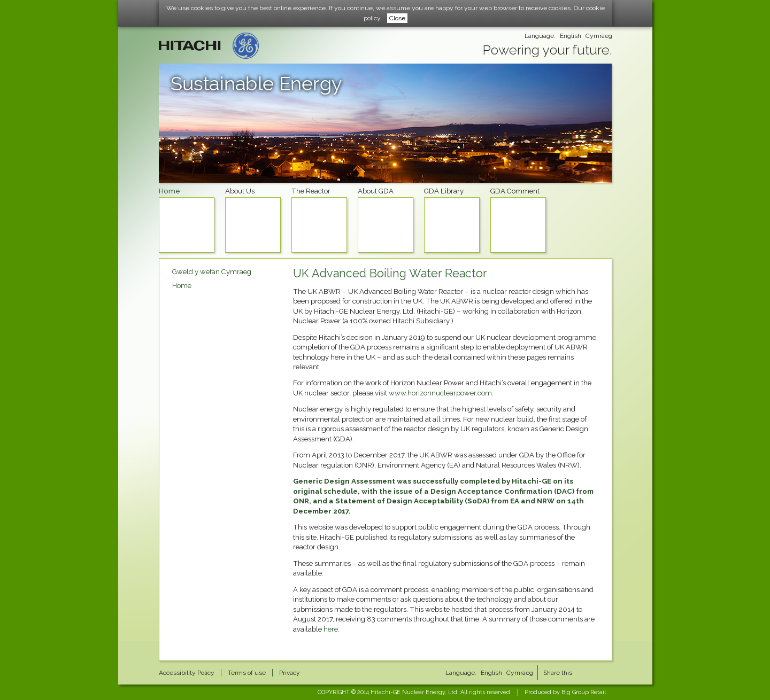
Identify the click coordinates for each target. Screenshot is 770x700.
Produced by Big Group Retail (565, 692)
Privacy (290, 673)
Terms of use (247, 673)
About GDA (386, 220)
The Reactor (319, 220)
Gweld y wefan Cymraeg (212, 272)
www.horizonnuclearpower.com (440, 393)
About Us (253, 220)
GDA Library (452, 220)
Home (187, 220)
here (331, 629)
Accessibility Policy (187, 673)
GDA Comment (518, 220)
